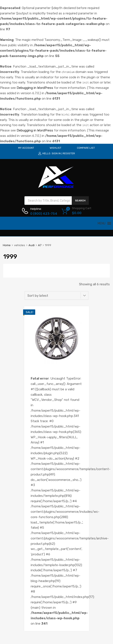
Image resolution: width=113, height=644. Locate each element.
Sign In (56, 153)
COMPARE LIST (86, 148)
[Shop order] (57, 295)
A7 (40, 245)
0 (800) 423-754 (41, 214)
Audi (32, 245)
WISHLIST (56, 148)
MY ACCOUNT (26, 148)
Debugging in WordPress (35, 88)
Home (7, 245)
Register (69, 153)
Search (80, 201)
